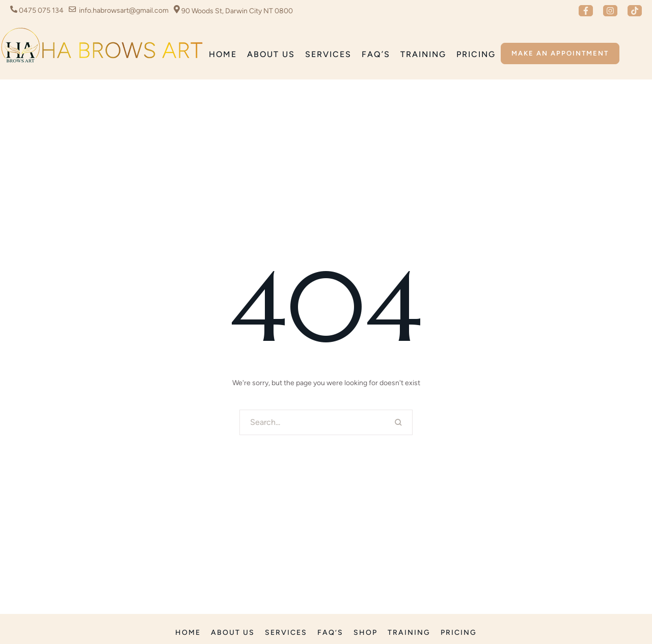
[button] (586, 11)
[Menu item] (223, 55)
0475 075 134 (41, 10)
